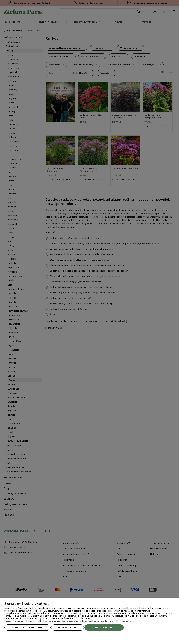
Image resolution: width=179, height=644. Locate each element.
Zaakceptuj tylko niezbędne (28, 628)
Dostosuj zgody (68, 628)
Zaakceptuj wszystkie (104, 628)
